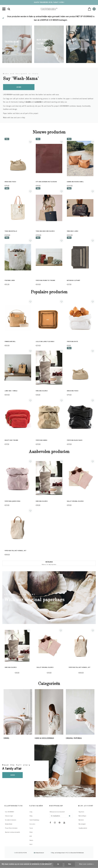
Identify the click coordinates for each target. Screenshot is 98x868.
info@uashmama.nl (39, 853)
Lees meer (19, 87)
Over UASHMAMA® (10, 812)
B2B (31, 836)
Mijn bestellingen (82, 816)
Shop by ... (32, 840)
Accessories (32, 824)
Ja (58, 864)
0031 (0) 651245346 (20, 853)
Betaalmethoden (9, 824)
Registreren (81, 812)
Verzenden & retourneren (11, 820)
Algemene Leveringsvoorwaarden (12, 832)
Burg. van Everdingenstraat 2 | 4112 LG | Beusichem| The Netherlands (67, 853)
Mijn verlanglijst (82, 824)
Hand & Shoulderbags (34, 820)
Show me (13, 775)
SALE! (31, 844)
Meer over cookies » (86, 864)
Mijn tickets (81, 820)
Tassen (31, 828)
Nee (70, 864)
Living (31, 812)
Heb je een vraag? (9, 816)
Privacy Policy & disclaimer (11, 828)
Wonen (31, 832)
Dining (31, 816)
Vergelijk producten (83, 828)
